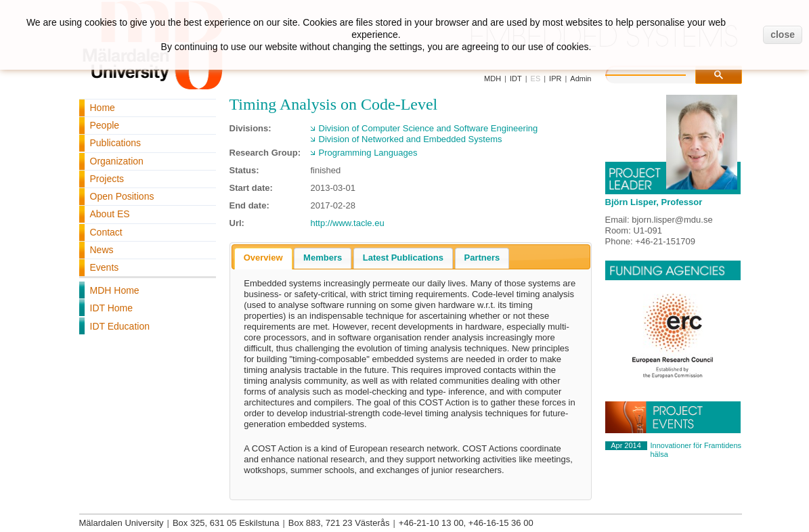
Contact (106, 232)
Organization (117, 161)
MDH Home (115, 290)
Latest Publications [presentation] (403, 258)
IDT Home (112, 308)
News (102, 250)
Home (103, 108)
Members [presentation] (323, 258)
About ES (110, 214)
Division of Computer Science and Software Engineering (429, 128)
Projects (107, 179)
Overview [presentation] (263, 258)
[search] (659, 73)
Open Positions (122, 196)
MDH (493, 79)
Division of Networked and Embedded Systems (411, 139)
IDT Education (120, 326)
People (105, 125)
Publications (116, 143)
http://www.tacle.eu (348, 223)
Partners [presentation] (482, 258)
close (783, 35)
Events (105, 267)
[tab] (263, 259)
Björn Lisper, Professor (654, 202)
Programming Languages (368, 153)
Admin (581, 79)
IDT (516, 79)
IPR (555, 79)
